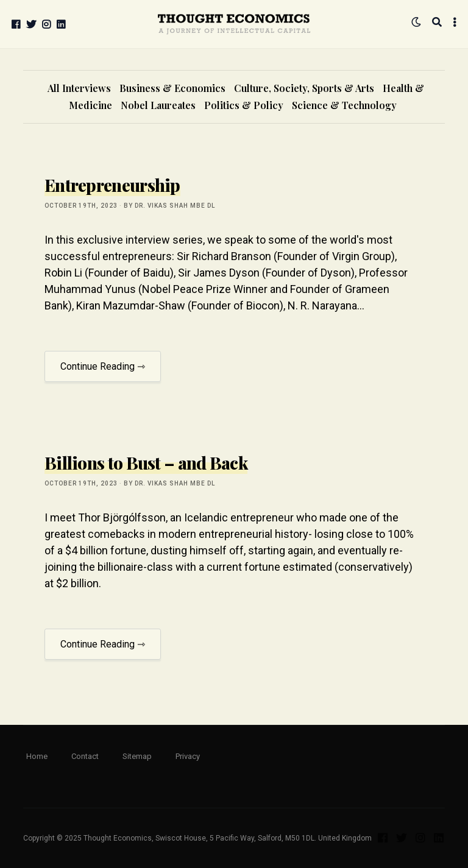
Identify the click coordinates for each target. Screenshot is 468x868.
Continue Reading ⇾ (103, 366)
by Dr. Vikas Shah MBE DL (169, 206)
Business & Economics (172, 88)
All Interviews (79, 88)
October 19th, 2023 (81, 206)
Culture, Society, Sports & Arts (304, 88)
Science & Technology (344, 105)
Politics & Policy (244, 105)
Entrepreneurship (112, 185)
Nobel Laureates (158, 105)
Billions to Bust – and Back (146, 463)
